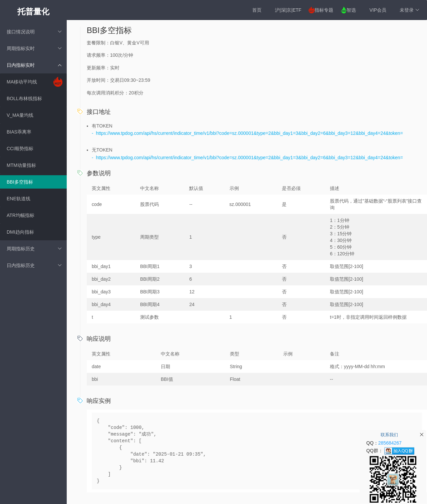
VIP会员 (378, 10)
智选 (351, 10)
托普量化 (33, 12)
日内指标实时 (34, 65)
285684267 (390, 443)
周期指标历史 (34, 249)
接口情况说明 (34, 32)
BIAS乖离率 (19, 132)
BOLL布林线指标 (24, 98)
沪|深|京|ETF (288, 10)
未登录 (409, 10)
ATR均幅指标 (21, 215)
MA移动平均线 (22, 82)
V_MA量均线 (20, 115)
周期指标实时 (34, 48)
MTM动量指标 (21, 165)
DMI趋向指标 (20, 232)
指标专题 (324, 10)
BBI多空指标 (20, 182)
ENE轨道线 (19, 199)
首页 (257, 10)
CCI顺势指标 (20, 149)
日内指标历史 (34, 265)
